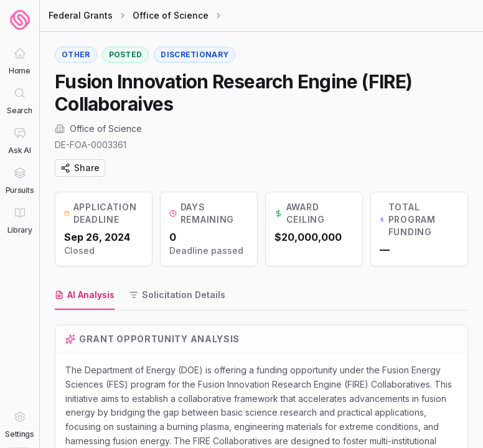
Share (80, 168)
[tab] (85, 296)
